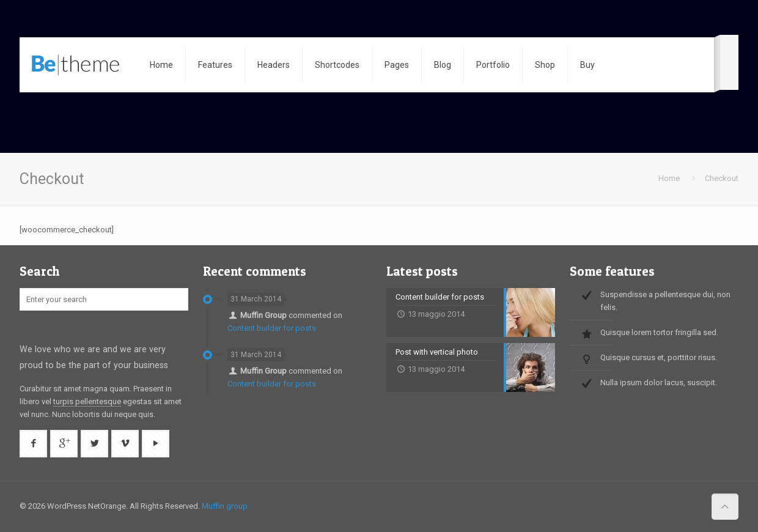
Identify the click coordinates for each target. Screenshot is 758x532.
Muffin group (225, 506)
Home (669, 178)
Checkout (722, 178)
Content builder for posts (272, 328)
